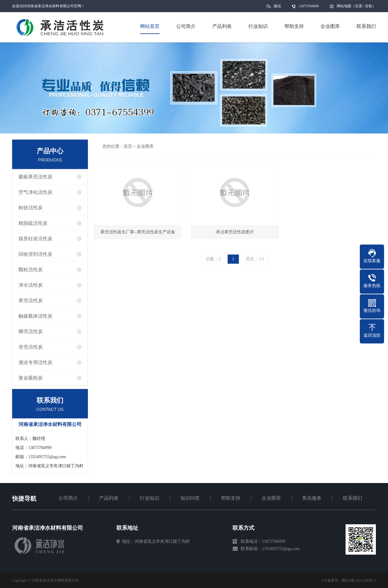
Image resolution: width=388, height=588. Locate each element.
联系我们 (353, 498)
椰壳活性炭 (31, 331)
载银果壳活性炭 (35, 177)
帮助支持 (231, 498)
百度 (359, 6)
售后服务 (312, 498)
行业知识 (149, 498)
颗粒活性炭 (31, 270)
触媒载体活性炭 (35, 316)
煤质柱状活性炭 (35, 239)
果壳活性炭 (31, 301)
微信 (277, 8)
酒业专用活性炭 (35, 362)
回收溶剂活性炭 (35, 254)
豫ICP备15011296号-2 (359, 580)
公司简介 (68, 498)
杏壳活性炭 (31, 347)
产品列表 (109, 498)
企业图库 (145, 146)
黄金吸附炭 (31, 378)
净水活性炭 (31, 285)
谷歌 (369, 6)
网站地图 (344, 6)
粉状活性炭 (31, 208)
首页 (128, 146)
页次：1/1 (255, 259)
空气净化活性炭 (35, 192)
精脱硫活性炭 (33, 223)
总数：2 (213, 259)
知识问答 (190, 498)
